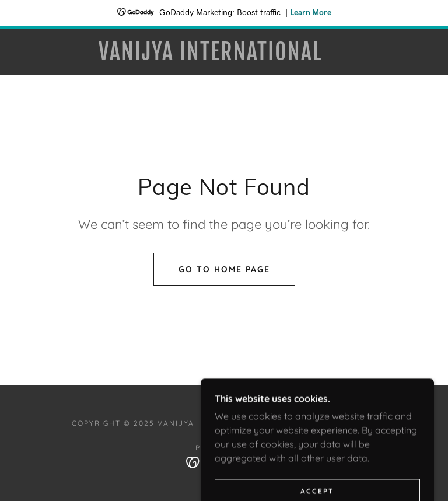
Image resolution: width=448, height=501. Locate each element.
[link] (210, 57)
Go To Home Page (224, 269)
